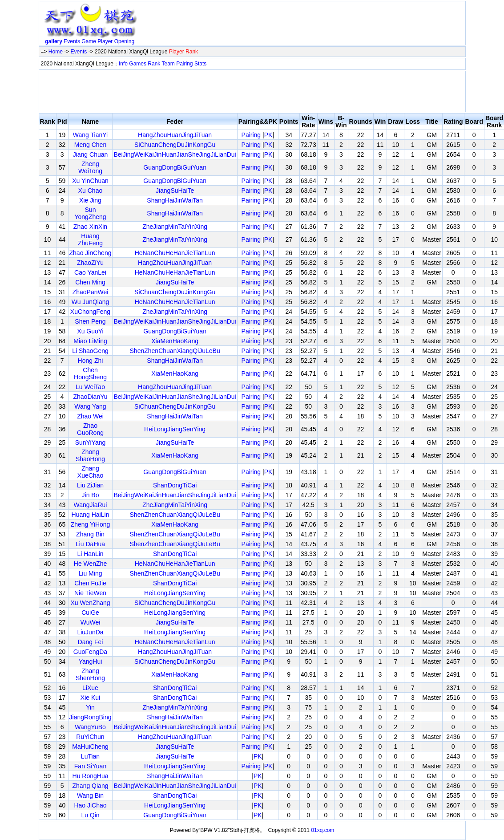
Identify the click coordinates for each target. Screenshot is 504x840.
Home (56, 52)
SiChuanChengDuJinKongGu (175, 145)
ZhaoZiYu (90, 263)
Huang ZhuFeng (90, 239)
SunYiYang (91, 442)
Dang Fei (91, 642)
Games (138, 64)
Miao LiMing (90, 341)
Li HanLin (90, 554)
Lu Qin (90, 815)
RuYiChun (90, 737)
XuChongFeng (90, 312)
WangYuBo (90, 727)
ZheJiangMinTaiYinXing (175, 227)
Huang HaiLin (91, 515)
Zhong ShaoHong (90, 455)
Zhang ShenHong (90, 674)
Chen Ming (90, 282)
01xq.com (323, 830)
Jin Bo (91, 495)
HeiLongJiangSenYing (175, 429)
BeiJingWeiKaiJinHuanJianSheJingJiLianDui (175, 154)
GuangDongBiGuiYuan (175, 167)
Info (123, 64)
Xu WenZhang (90, 603)
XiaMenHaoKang (175, 341)
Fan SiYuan (90, 766)
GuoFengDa (90, 652)
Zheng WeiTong (90, 167)
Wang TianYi (90, 135)
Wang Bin (90, 795)
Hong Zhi (91, 361)
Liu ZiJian (90, 485)
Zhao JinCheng (91, 253)
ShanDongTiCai (175, 485)
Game (89, 41)
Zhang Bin (90, 534)
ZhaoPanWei (91, 292)
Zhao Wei (90, 416)
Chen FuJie (90, 583)
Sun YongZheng (90, 213)
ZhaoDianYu (90, 397)
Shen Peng (90, 321)
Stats (200, 64)
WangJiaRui (91, 505)
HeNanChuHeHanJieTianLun (175, 253)
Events (72, 41)
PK (268, 135)
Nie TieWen (90, 593)
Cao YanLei (90, 272)
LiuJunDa (90, 632)
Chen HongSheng (90, 373)
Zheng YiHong (91, 524)
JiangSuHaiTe (175, 191)
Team (168, 64)
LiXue (90, 688)
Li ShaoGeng (90, 351)
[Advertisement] (302, 25)
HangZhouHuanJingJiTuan (175, 135)
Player (105, 41)
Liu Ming (91, 573)
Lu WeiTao (90, 387)
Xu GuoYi (90, 331)
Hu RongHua (91, 776)
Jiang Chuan (91, 154)
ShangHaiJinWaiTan (175, 200)
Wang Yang (90, 406)
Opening (124, 41)
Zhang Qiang (91, 786)
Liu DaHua (90, 544)
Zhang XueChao (90, 472)
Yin (90, 707)
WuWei (91, 622)
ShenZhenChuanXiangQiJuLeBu (175, 351)
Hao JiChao (90, 805)
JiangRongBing (91, 717)
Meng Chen (90, 145)
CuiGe (90, 613)
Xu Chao (90, 191)
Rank (154, 64)
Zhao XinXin (90, 227)
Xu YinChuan (90, 181)
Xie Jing (90, 200)
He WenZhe (90, 564)
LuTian (90, 756)
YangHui (91, 661)
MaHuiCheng (90, 747)
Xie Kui (90, 698)
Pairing (184, 64)
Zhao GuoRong (90, 429)
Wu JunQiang (91, 302)
